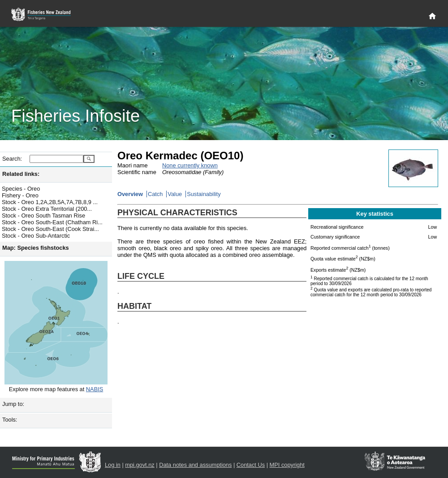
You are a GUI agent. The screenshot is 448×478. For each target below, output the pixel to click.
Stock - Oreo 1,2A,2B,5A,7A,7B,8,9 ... (50, 202)
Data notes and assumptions (195, 465)
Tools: (10, 420)
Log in (113, 465)
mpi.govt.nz (140, 465)
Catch (155, 194)
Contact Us (251, 465)
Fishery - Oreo (20, 195)
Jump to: (13, 404)
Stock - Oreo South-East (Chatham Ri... (52, 222)
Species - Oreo (21, 189)
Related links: (21, 174)
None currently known (190, 165)
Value (175, 194)
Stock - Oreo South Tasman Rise (43, 216)
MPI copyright (287, 465)
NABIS (95, 389)
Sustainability (204, 194)
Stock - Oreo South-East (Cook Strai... (50, 229)
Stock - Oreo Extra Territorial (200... (47, 209)
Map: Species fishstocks (36, 248)
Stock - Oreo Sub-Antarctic (36, 236)
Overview (130, 194)
